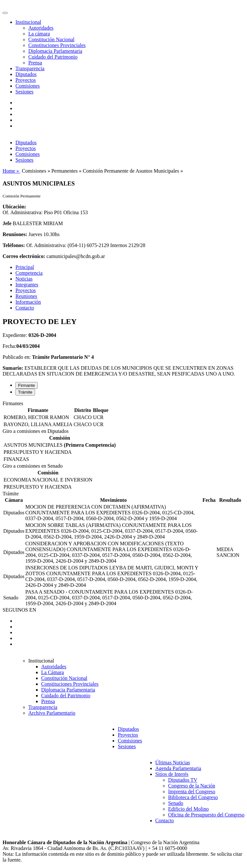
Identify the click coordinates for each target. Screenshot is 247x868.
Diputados (26, 74)
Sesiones (24, 92)
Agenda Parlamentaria (178, 768)
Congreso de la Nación (192, 786)
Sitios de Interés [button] (172, 774)
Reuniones (26, 296)
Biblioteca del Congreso (193, 797)
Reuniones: (15, 234)
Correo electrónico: (24, 256)
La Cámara (53, 672)
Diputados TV (183, 780)
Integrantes (27, 285)
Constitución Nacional (51, 39)
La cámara (39, 34)
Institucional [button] (28, 22)
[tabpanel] (123, 415)
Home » (11, 171)
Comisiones (28, 86)
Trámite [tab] (25, 392)
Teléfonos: (14, 245)
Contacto (25, 308)
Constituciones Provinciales (57, 45)
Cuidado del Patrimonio (53, 57)
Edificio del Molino (188, 809)
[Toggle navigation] (5, 13)
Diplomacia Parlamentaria (55, 51)
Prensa (35, 63)
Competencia (29, 273)
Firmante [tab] (27, 385)
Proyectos (26, 80)
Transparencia (30, 68)
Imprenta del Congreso (192, 792)
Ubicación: (14, 207)
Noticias (24, 279)
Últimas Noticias (173, 763)
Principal (25, 267)
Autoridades (41, 28)
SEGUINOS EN (19, 610)
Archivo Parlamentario (52, 713)
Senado (176, 803)
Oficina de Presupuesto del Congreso (206, 815)
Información (28, 302)
